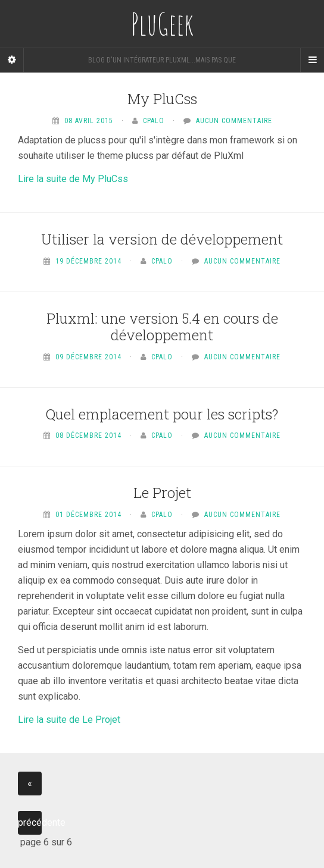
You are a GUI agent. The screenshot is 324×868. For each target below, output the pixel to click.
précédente (30, 822)
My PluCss (162, 99)
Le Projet (162, 493)
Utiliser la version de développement (162, 239)
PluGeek (162, 24)
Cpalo (154, 121)
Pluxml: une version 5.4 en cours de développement (162, 327)
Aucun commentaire (234, 121)
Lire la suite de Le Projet (69, 720)
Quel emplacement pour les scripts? (162, 414)
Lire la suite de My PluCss (73, 179)
